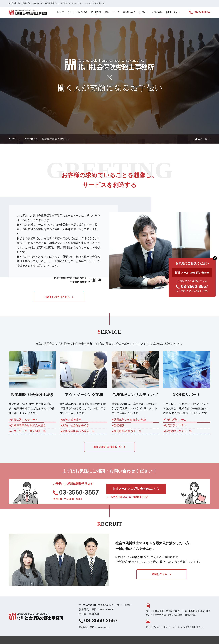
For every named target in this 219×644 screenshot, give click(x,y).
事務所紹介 (129, 12)
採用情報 (157, 12)
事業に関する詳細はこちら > (110, 447)
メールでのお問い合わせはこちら (139, 489)
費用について (112, 12)
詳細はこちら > (162, 574)
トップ (60, 12)
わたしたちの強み (78, 12)
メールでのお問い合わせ (195, 273)
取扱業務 (96, 12)
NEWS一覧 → (202, 139)
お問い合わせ (173, 12)
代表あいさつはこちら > (59, 297)
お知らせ (144, 12)
